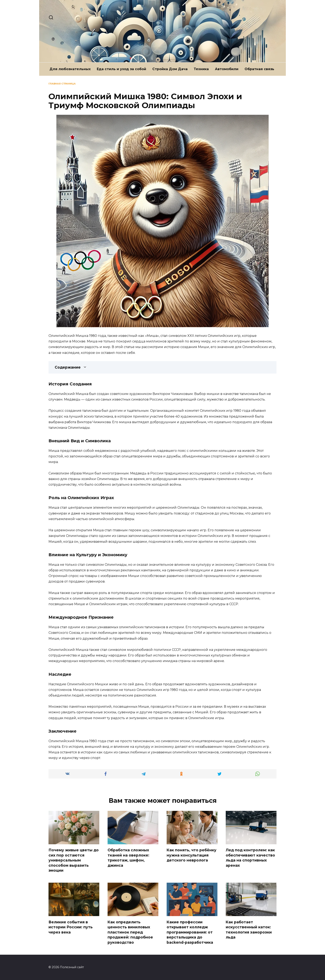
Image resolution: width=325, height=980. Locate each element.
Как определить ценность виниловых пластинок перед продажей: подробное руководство (130, 932)
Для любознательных (70, 69)
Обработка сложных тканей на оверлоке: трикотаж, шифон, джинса (128, 858)
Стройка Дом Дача (170, 69)
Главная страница (62, 84)
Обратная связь (259, 69)
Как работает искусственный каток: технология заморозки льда (249, 930)
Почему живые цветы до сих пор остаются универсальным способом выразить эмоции (74, 860)
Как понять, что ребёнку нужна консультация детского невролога (192, 855)
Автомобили (227, 69)
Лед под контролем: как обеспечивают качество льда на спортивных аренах (250, 858)
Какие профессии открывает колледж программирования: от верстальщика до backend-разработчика (190, 932)
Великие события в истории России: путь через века (71, 927)
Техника (201, 69)
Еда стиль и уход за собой (121, 69)
